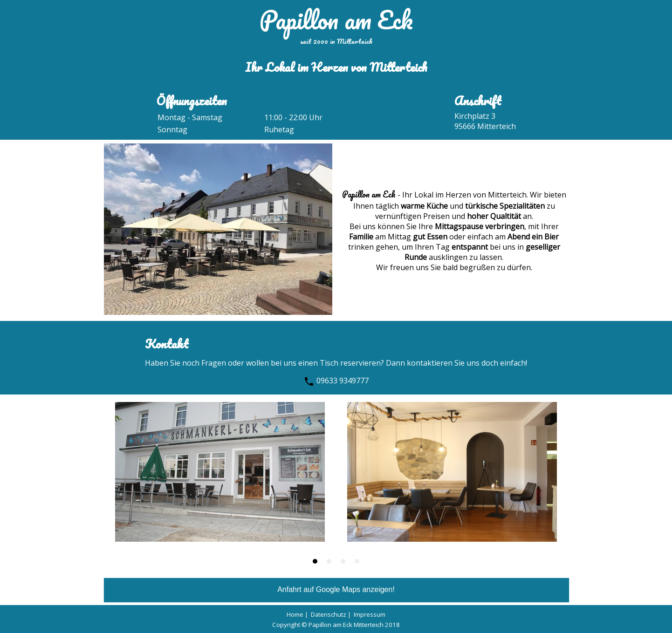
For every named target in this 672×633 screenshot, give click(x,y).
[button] (315, 561)
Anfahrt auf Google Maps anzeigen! (336, 589)
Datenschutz (329, 614)
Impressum (370, 614)
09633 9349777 (336, 381)
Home (295, 614)
